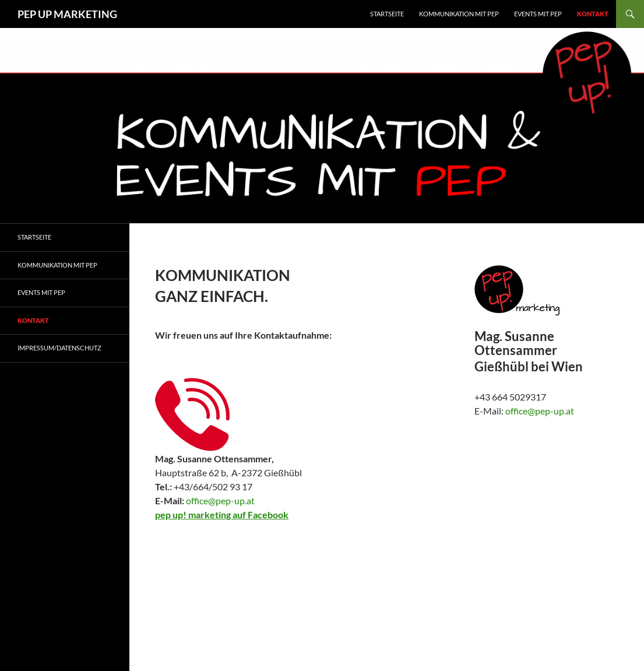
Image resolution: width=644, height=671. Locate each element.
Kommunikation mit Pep (57, 265)
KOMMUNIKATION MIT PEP (459, 14)
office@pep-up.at (220, 500)
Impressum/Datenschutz (59, 348)
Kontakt (593, 14)
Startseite (387, 14)
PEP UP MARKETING (67, 14)
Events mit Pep (41, 292)
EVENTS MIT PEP (538, 14)
